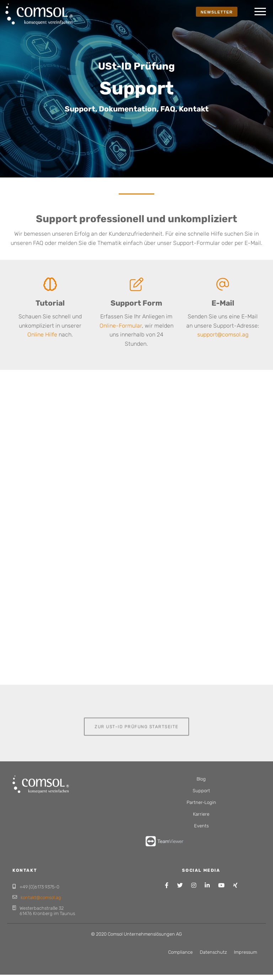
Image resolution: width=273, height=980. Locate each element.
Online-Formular (121, 326)
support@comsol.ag (223, 335)
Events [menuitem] (201, 826)
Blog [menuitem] (201, 779)
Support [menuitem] (201, 791)
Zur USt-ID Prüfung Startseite (136, 726)
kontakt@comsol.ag (41, 897)
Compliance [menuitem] (180, 952)
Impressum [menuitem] (245, 952)
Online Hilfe (42, 335)
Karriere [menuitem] (201, 814)
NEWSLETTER (217, 12)
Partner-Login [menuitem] (201, 802)
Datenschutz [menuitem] (213, 952)
